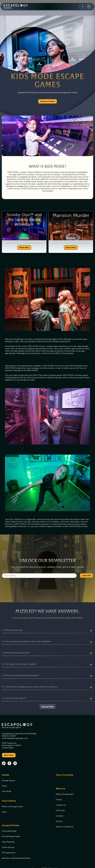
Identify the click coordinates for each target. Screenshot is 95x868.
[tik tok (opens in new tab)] (4, 754)
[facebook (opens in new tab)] (9, 754)
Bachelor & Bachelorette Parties (16, 849)
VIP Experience (9, 843)
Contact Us (61, 796)
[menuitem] (26, 775)
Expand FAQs (47, 697)
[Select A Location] (82, 7)
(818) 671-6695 (9, 727)
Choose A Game (47, 101)
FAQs (4, 803)
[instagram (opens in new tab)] (15, 754)
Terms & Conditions (65, 817)
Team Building (8, 832)
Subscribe (86, 575)
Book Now (24, 247)
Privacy (59, 812)
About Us (60, 779)
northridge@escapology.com (15, 729)
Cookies (59, 806)
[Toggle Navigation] (89, 7)
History (59, 790)
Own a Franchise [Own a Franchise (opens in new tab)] (65, 766)
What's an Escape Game (12, 797)
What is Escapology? (65, 785)
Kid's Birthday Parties (11, 827)
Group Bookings (9, 822)
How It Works (9, 791)
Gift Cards (60, 801)
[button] (47, 630)
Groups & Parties (11, 816)
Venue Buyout (8, 838)
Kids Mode (7, 782)
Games (5, 766)
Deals (4, 777)
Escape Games (8, 771)
